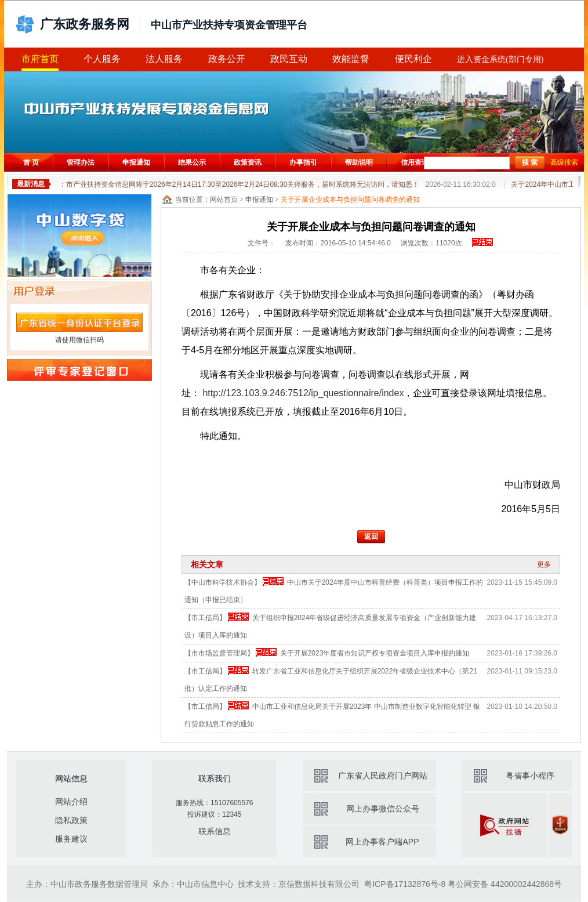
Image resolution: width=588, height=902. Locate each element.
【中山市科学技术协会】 (223, 582)
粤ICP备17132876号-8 (405, 884)
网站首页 (224, 200)
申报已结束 (482, 242)
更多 (544, 564)
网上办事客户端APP (382, 842)
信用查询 (415, 162)
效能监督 (351, 59)
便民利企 (413, 59)
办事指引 (303, 162)
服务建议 (71, 839)
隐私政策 (71, 820)
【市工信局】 (205, 618)
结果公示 (192, 162)
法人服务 (164, 59)
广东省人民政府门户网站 (383, 776)
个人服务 (102, 59)
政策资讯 (248, 162)
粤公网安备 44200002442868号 (505, 884)
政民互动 (289, 59)
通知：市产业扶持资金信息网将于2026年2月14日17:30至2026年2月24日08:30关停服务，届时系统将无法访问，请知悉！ (273, 184)
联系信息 (215, 831)
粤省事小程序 (530, 776)
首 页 (31, 162)
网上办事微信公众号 (383, 809)
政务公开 (227, 59)
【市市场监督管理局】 (219, 653)
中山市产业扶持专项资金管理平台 (229, 25)
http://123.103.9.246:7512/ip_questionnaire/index (303, 393)
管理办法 (81, 162)
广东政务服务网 (85, 24)
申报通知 (136, 162)
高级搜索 (564, 162)
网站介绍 (71, 802)
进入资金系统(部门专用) (500, 59)
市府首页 (40, 59)
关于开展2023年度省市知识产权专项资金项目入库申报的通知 (375, 653)
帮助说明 (359, 162)
